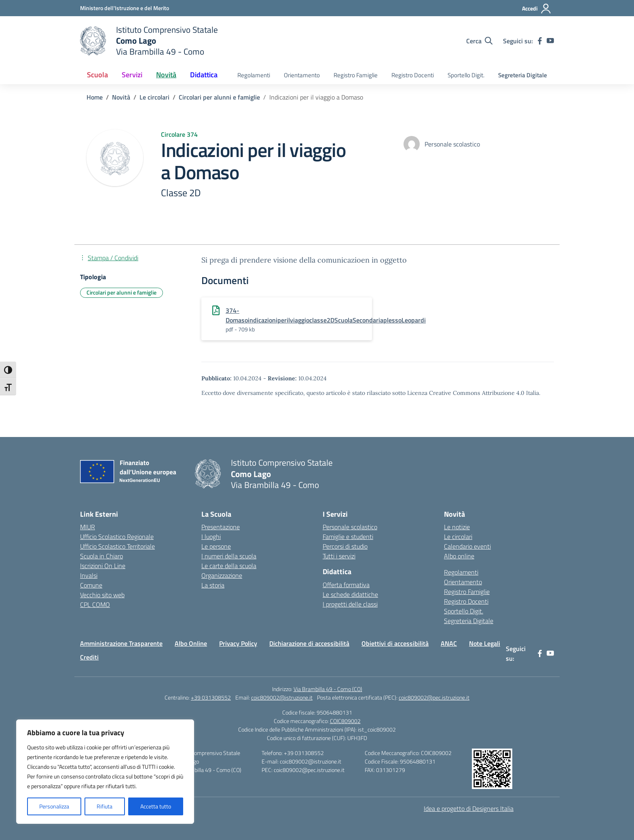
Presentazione (221, 527)
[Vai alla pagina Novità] (121, 97)
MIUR (88, 527)
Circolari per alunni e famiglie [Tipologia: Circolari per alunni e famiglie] (122, 292)
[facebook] (540, 41)
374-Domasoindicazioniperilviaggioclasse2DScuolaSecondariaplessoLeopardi (326, 315)
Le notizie (457, 527)
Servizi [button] (132, 75)
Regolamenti (254, 75)
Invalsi (89, 575)
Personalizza (54, 806)
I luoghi (211, 537)
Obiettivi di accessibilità (395, 643)
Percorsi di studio (345, 546)
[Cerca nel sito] (479, 41)
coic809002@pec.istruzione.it (434, 697)
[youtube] (550, 41)
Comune (91, 585)
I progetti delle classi (350, 604)
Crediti (89, 657)
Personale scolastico (350, 527)
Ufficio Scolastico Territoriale (117, 546)
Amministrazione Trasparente (121, 643)
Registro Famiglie (356, 75)
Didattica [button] (204, 75)
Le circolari (458, 537)
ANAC (449, 643)
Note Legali (485, 643)
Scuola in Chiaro (101, 556)
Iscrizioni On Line (103, 566)
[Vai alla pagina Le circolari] (154, 97)
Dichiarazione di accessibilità (309, 643)
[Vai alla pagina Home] (95, 97)
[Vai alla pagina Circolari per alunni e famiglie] (219, 97)
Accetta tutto (156, 806)
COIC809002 (345, 721)
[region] (105, 772)
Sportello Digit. (466, 75)
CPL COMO (95, 605)
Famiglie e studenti (348, 537)
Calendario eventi (467, 546)
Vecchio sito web (102, 595)
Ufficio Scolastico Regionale (117, 537)
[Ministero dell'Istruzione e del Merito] (125, 8)
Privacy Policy (238, 643)
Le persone (216, 546)
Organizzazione (222, 575)
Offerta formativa (346, 585)
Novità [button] (166, 75)
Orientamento (302, 75)
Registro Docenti (413, 75)
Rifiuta (105, 806)
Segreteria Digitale (523, 75)
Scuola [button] (97, 75)
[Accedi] (537, 8)
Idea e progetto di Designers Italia (469, 808)
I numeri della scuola (229, 556)
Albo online (459, 556)
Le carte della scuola (229, 566)
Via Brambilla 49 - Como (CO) (328, 689)
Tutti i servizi (339, 556)
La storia (213, 585)
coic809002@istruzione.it (282, 697)
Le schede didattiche (350, 594)
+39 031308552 (211, 697)
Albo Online (191, 643)
